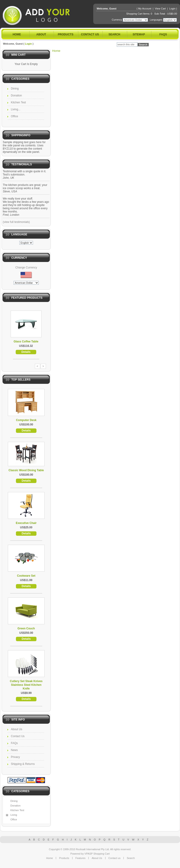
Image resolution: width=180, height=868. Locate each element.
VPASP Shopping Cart (97, 854)
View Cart (161, 9)
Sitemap (139, 34)
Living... (16, 109)
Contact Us (18, 736)
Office (14, 116)
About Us (16, 729)
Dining (15, 89)
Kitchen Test (18, 102)
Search (114, 34)
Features (80, 858)
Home (17, 34)
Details (26, 352)
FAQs (163, 34)
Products (66, 34)
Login (172, 9)
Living (14, 815)
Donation (16, 95)
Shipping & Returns (23, 764)
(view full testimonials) (16, 222)
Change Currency (26, 268)
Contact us (90, 34)
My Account (145, 9)
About (41, 34)
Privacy (15, 757)
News (14, 750)
